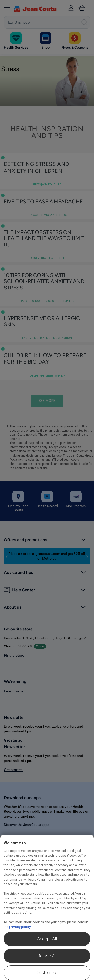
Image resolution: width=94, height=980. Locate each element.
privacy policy (20, 927)
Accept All (47, 939)
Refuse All (47, 956)
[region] (47, 907)
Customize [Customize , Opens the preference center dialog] (47, 973)
